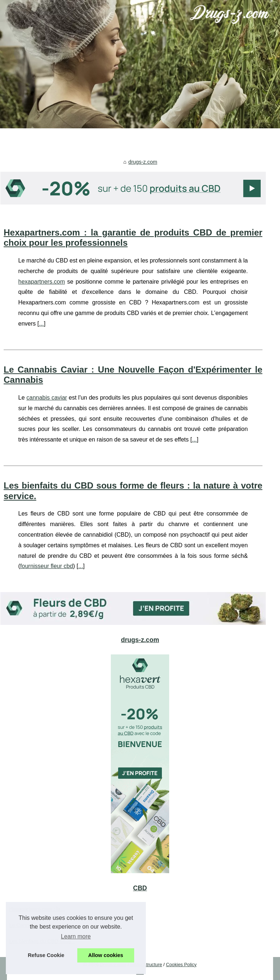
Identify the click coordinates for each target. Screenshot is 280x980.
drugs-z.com (143, 162)
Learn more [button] (76, 936)
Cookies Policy (181, 965)
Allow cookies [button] (106, 955)
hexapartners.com (42, 282)
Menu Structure (146, 965)
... (41, 324)
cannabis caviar (46, 398)
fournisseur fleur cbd (46, 566)
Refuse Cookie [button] (46, 955)
